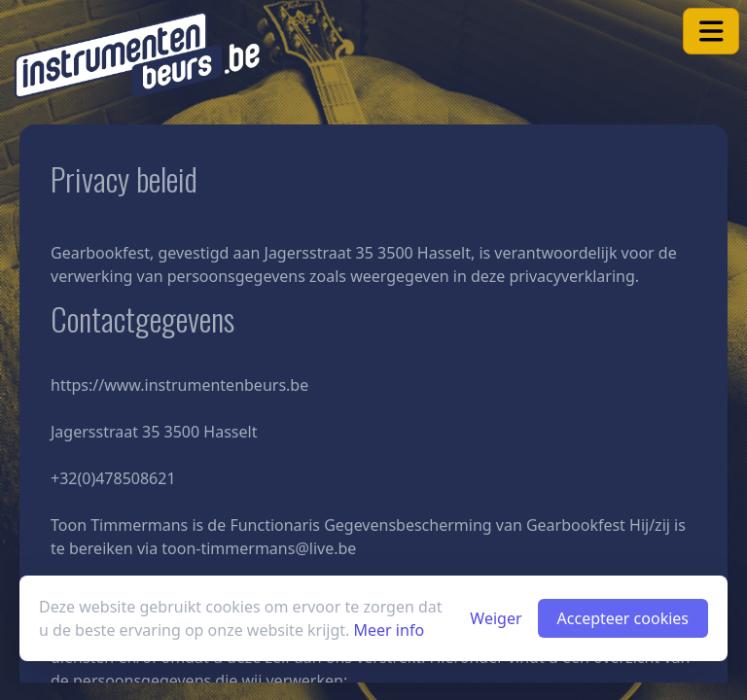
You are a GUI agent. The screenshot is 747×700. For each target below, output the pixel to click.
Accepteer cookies (623, 618)
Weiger (496, 618)
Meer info (390, 630)
